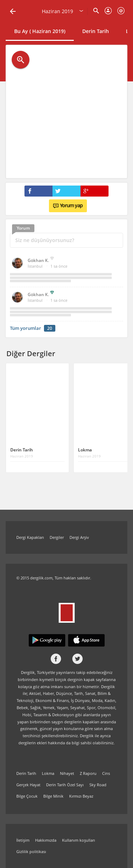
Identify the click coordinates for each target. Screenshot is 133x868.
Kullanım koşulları (79, 840)
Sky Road (98, 785)
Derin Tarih (96, 31)
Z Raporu (88, 773)
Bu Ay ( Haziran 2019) (40, 31)
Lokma (48, 773)
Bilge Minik (53, 796)
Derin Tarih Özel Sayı (65, 785)
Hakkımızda (46, 840)
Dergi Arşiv (79, 537)
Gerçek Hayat (28, 785)
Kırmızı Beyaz (81, 796)
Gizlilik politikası (31, 851)
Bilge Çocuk (27, 796)
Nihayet (67, 773)
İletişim (23, 840)
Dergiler (57, 537)
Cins (106, 773)
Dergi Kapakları (30, 537)
